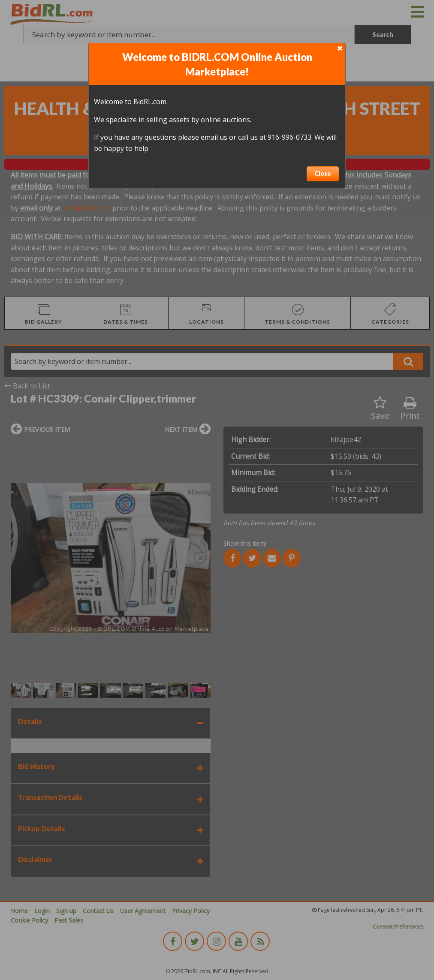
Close (323, 173)
